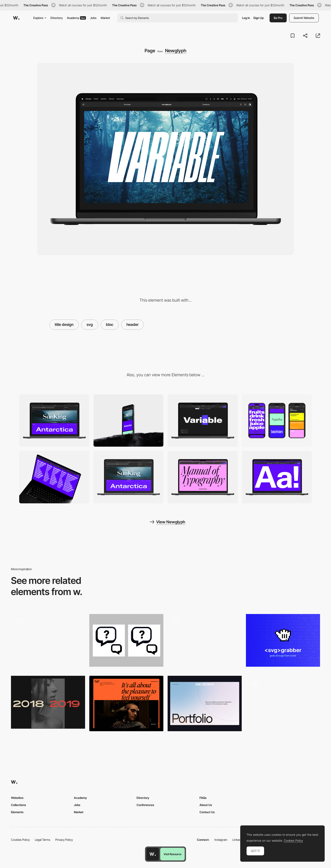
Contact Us (207, 812)
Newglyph (176, 51)
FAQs (203, 798)
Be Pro (278, 18)
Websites (17, 798)
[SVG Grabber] (283, 640)
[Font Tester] (203, 421)
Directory (57, 18)
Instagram (221, 840)
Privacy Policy (64, 840)
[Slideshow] (54, 477)
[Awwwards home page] (153, 854)
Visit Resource (172, 854)
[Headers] (205, 703)
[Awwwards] (16, 18)
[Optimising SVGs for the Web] (126, 640)
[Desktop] (54, 421)
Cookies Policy (20, 840)
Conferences (145, 805)
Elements (17, 812)
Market (105, 18)
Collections (18, 805)
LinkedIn (238, 840)
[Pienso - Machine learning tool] (283, 702)
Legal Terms (43, 840)
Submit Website (304, 18)
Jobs (93, 18)
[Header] (126, 703)
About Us (206, 805)
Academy (76, 18)
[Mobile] (129, 421)
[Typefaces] (129, 477)
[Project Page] (48, 642)
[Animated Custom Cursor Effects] (48, 702)
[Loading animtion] (205, 642)
